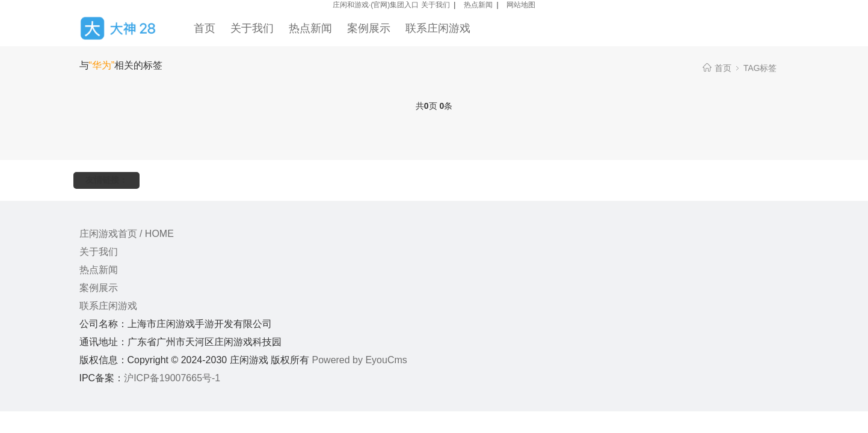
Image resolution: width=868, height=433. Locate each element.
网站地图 (521, 5)
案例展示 (369, 28)
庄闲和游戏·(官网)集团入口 (376, 5)
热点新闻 (478, 5)
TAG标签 (760, 68)
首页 (205, 28)
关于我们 (436, 5)
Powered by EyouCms (358, 360)
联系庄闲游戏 (438, 28)
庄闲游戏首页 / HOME (127, 234)
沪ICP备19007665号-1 (172, 378)
